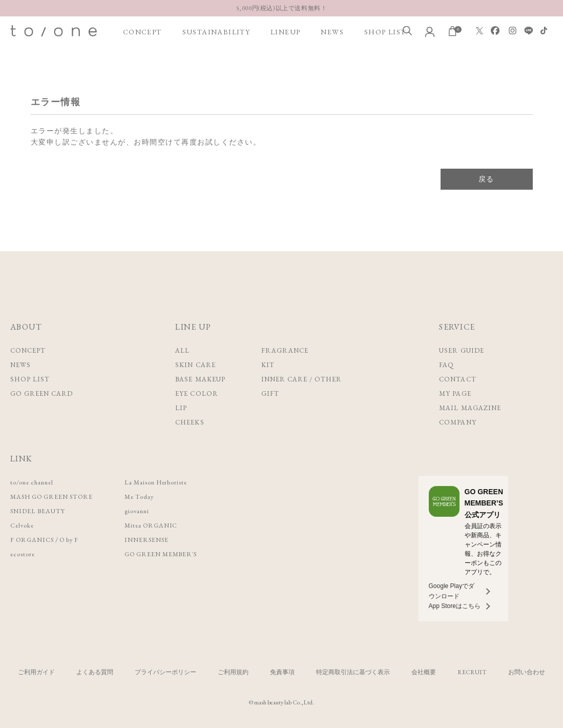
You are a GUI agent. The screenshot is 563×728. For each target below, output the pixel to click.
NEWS (332, 32)
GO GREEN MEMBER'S (172, 554)
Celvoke (23, 525)
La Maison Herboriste (167, 482)
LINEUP (285, 32)
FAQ (446, 365)
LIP (181, 408)
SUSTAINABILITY (216, 32)
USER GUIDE (461, 350)
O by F (73, 540)
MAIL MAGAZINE (470, 408)
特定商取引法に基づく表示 (353, 672)
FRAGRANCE (285, 350)
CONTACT (457, 379)
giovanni (146, 511)
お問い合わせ (527, 672)
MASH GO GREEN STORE (56, 497)
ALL (182, 350)
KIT (268, 365)
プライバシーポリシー (165, 672)
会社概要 (424, 672)
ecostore (23, 554)
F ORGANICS (34, 540)
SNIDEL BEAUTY (39, 511)
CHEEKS (190, 422)
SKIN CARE (195, 365)
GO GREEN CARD (42, 393)
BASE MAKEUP (200, 379)
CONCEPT (142, 32)
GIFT (270, 393)
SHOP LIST (385, 32)
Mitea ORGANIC (161, 525)
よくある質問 (95, 672)
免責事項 (282, 672)
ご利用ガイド (36, 672)
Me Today (149, 497)
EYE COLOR (196, 393)
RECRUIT (472, 672)
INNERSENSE (156, 540)
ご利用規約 (233, 672)
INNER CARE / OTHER (302, 379)
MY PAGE (455, 393)
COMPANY (457, 422)
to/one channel (34, 482)
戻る (486, 179)
